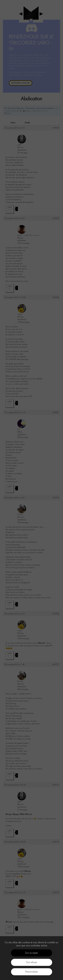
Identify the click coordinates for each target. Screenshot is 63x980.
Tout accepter (31, 953)
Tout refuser (32, 962)
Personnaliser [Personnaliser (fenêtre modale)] (31, 972)
